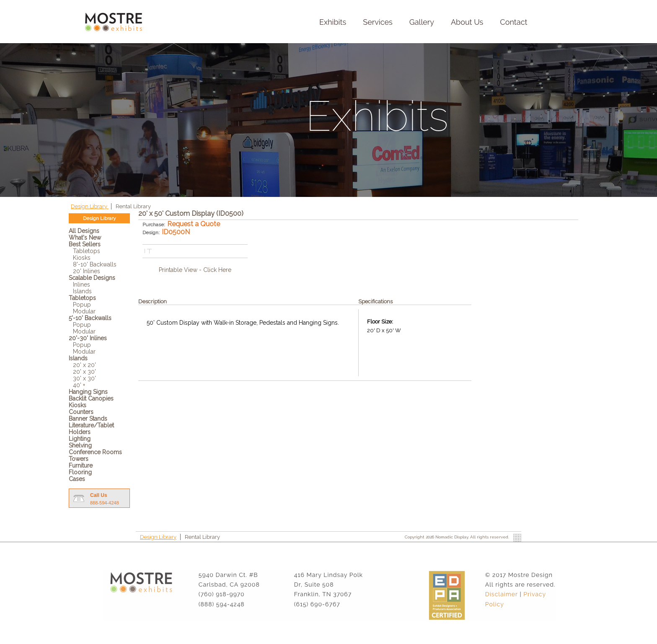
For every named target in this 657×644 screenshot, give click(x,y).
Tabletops (87, 251)
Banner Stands (88, 419)
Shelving (80, 445)
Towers (79, 459)
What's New (85, 238)
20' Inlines (87, 271)
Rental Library (133, 206)
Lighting (80, 439)
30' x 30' (84, 378)
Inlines (81, 284)
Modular (84, 311)
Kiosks (82, 258)
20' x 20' (84, 365)
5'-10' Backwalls (90, 318)
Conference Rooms (95, 452)
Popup (82, 305)
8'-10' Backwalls (95, 264)
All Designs (84, 231)
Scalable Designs (92, 278)
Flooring (80, 472)
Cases (77, 479)
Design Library (90, 206)
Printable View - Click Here (195, 270)
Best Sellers (85, 244)
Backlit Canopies (91, 398)
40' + (79, 385)
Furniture (81, 466)
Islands (82, 291)
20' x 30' (84, 372)
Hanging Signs (88, 392)
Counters (81, 412)
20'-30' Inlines (88, 338)
